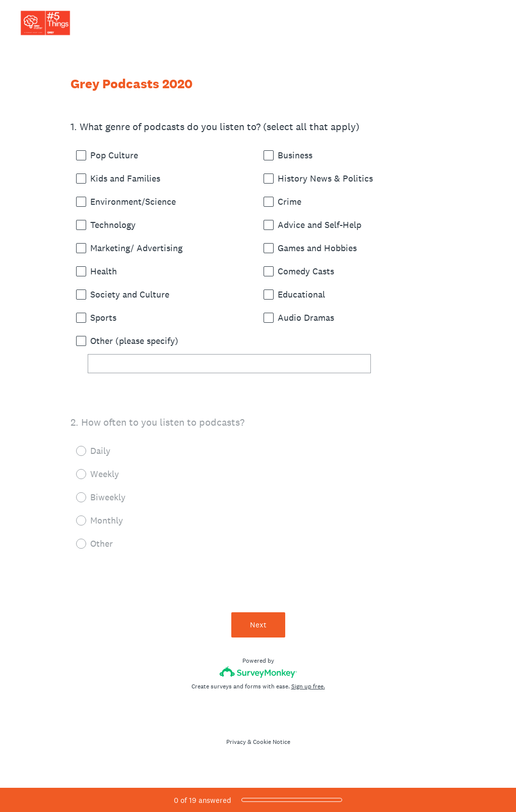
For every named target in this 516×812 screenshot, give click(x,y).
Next (258, 625)
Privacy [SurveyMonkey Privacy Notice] (236, 742)
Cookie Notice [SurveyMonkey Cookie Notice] (272, 742)
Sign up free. (308, 686)
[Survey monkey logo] (258, 672)
